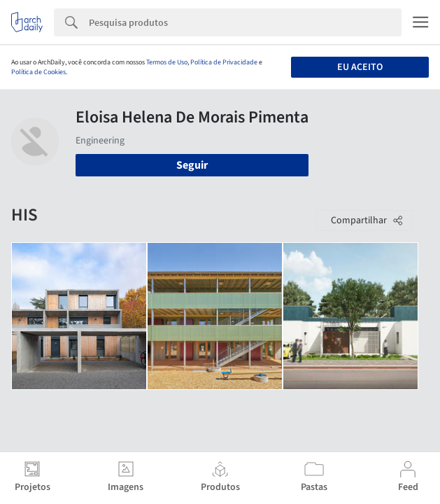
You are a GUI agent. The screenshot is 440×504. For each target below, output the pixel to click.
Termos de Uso (167, 62)
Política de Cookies (38, 72)
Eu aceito (360, 67)
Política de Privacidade (224, 62)
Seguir (192, 165)
